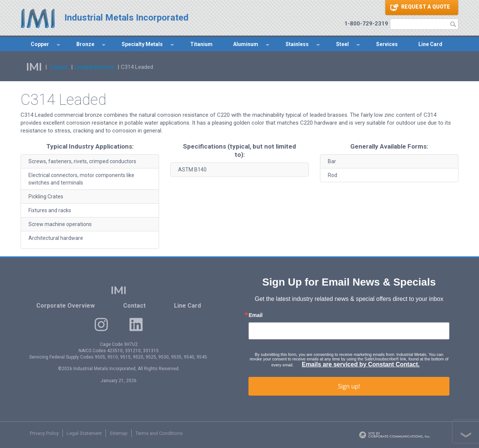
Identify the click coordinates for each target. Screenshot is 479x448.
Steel (342, 44)
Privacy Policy (44, 433)
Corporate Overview (65, 306)
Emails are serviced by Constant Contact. (361, 364)
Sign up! (349, 386)
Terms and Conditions (159, 433)
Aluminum (246, 44)
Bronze (85, 44)
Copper (40, 44)
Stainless (297, 44)
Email (255, 315)
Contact (134, 306)
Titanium (201, 44)
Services (387, 44)
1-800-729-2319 (366, 24)
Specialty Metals (142, 44)
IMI (34, 67)
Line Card (430, 44)
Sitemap (119, 433)
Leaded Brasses (94, 67)
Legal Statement (84, 433)
